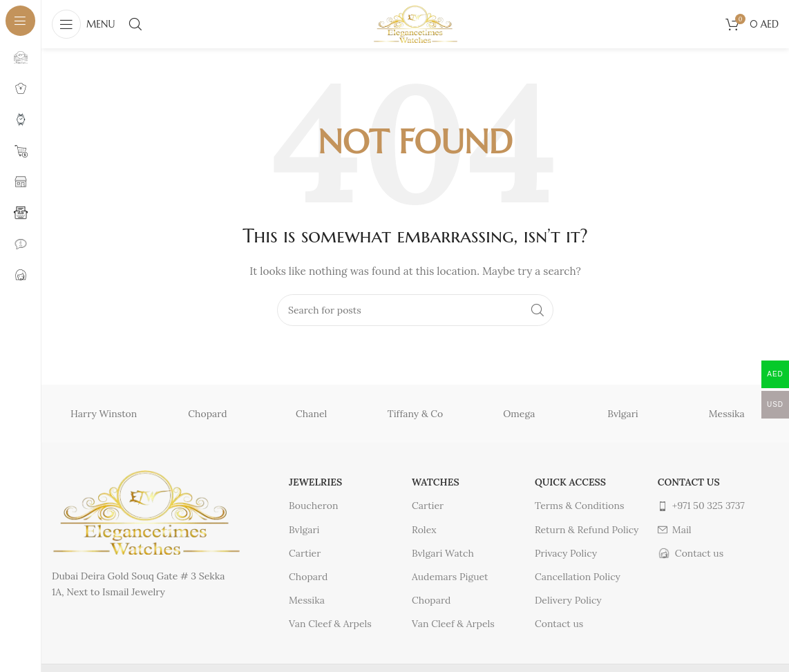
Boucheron (313, 506)
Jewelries (315, 482)
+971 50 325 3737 (701, 506)
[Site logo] (415, 23)
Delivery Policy (568, 600)
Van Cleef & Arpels (330, 624)
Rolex (424, 530)
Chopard (207, 414)
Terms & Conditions (580, 506)
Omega (519, 414)
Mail (675, 530)
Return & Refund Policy (587, 530)
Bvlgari (622, 414)
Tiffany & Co (416, 414)
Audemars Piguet (450, 577)
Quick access (570, 482)
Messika (727, 414)
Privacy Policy (566, 553)
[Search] (135, 24)
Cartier (305, 553)
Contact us (559, 624)
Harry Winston (104, 414)
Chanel (311, 414)
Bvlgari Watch (443, 553)
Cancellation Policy (578, 577)
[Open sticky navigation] (83, 24)
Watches (436, 482)
